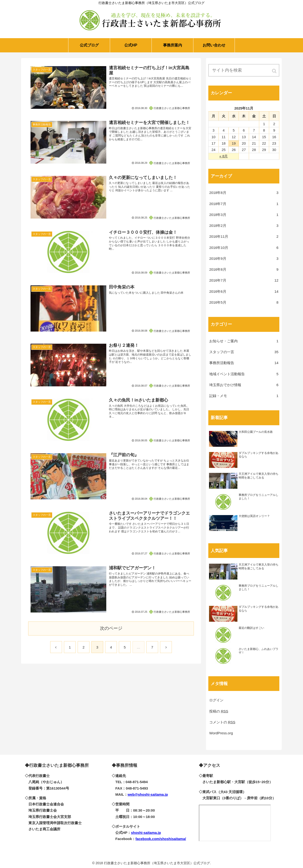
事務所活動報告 (244, 363)
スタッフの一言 (244, 352)
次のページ (111, 628)
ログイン (216, 700)
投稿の (219, 711)
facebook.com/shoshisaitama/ (161, 839)
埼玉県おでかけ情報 (244, 385)
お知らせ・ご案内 (244, 341)
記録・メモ (244, 396)
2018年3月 (244, 215)
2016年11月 (244, 237)
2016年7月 (244, 280)
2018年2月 (244, 226)
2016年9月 (244, 259)
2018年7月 (244, 204)
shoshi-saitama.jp (146, 833)
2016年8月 (244, 270)
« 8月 (224, 156)
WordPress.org (221, 733)
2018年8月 (244, 193)
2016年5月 (244, 302)
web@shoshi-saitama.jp (148, 794)
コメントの (222, 722)
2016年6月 (244, 292)
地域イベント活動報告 (244, 374)
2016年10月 (244, 248)
